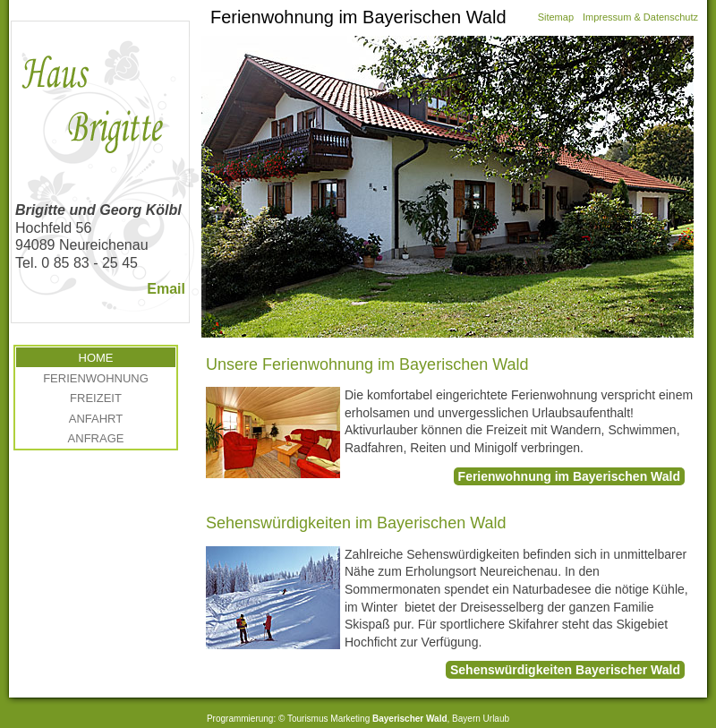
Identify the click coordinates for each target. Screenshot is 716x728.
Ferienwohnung (96, 378)
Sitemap (556, 17)
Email (166, 289)
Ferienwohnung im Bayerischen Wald (569, 476)
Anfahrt (96, 419)
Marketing (350, 719)
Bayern (466, 719)
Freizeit (96, 398)
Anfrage (96, 438)
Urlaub (496, 719)
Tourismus (308, 719)
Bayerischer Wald (410, 719)
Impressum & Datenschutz (640, 17)
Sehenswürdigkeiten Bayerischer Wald (565, 670)
